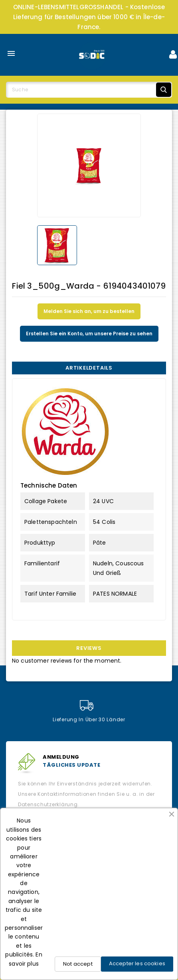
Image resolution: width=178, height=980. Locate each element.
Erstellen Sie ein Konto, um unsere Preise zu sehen (89, 334)
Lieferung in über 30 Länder (89, 711)
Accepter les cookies (137, 963)
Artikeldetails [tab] (89, 368)
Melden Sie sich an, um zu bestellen (89, 311)
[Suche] (89, 90)
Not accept (78, 964)
